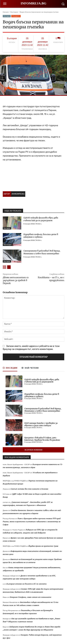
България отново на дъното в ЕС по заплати (27, 584)
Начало (6, 12)
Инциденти (16, 16)
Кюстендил (8, 245)
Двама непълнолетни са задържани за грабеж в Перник (16, 280)
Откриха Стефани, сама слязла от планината (30, 597)
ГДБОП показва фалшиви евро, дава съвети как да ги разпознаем (42, 381)
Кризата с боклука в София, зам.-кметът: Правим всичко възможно (42, 439)
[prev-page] (4, 267)
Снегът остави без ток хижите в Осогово (29, 489)
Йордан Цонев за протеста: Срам (43, 546)
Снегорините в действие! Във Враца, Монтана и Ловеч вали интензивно (42, 252)
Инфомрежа (18, 194)
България (14, 12)
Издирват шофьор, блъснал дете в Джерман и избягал (41, 236)
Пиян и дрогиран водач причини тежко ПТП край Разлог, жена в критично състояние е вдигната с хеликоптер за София (32, 522)
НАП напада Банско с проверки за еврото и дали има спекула (41, 424)
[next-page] (9, 267)
